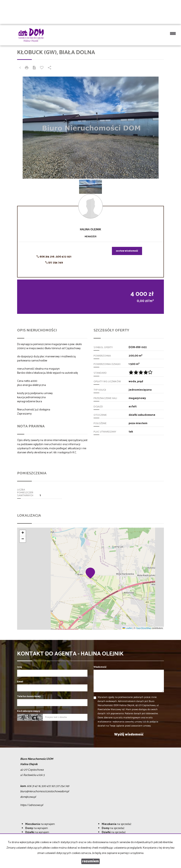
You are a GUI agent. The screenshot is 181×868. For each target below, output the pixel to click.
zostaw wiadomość (127, 251)
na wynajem (40, 824)
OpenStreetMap (143, 628)
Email (20, 682)
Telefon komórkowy (29, 696)
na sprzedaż (116, 824)
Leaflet (127, 628)
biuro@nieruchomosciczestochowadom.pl (45, 792)
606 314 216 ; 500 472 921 (54, 257)
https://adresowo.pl (32, 805)
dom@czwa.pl (28, 797)
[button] (90, 573)
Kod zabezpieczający (29, 711)
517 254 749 (54, 263)
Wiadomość (100, 667)
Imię (19, 667)
